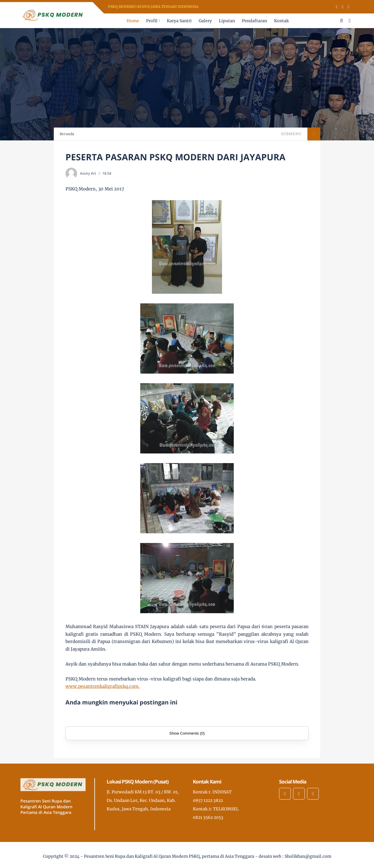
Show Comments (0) (187, 733)
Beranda (67, 134)
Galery (205, 21)
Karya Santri (179, 21)
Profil (152, 21)
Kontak (281, 21)
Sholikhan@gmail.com (308, 856)
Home (133, 21)
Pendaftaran (254, 21)
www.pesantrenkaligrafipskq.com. (103, 686)
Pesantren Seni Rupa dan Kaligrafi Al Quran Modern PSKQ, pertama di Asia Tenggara (169, 856)
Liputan (227, 21)
